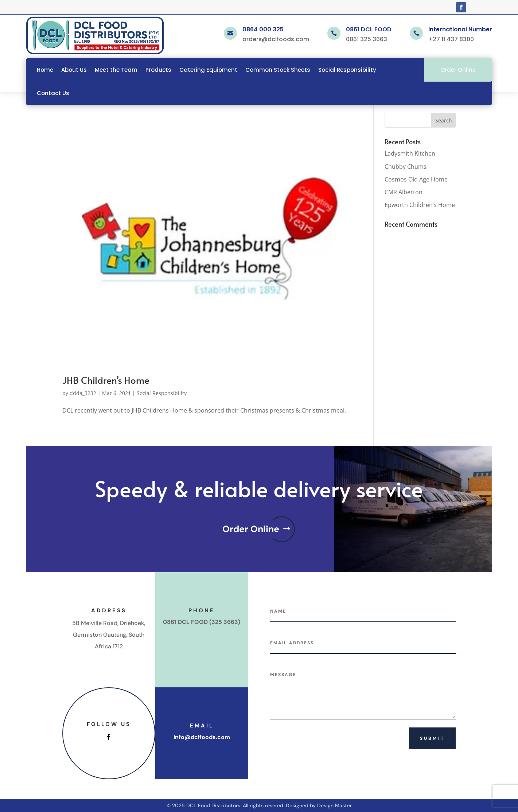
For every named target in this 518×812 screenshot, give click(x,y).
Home (45, 70)
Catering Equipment (208, 70)
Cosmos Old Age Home (416, 179)
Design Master (334, 805)
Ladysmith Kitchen (410, 153)
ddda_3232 (83, 393)
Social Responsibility (347, 70)
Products (158, 70)
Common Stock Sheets (278, 70)
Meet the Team (116, 70)
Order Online (458, 70)
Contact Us (53, 93)
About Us (74, 70)
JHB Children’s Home (106, 380)
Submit (432, 738)
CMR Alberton (404, 192)
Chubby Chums (406, 167)
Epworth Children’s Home (420, 205)
